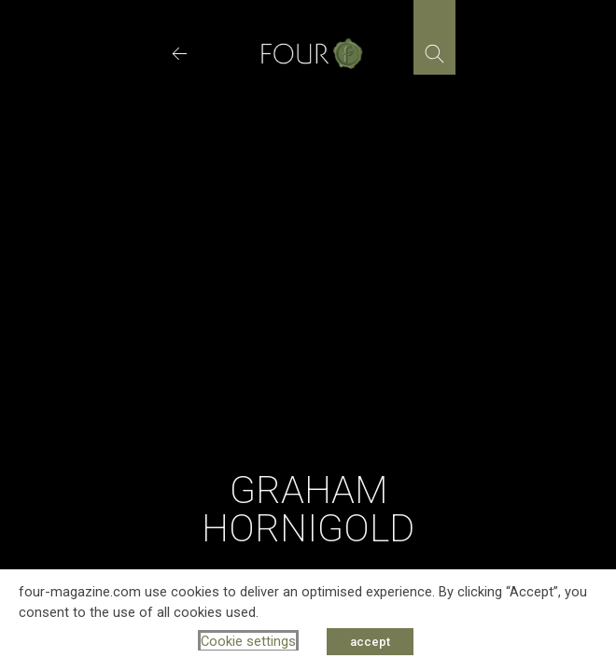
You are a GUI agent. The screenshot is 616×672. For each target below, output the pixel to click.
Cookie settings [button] (248, 641)
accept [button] (370, 642)
